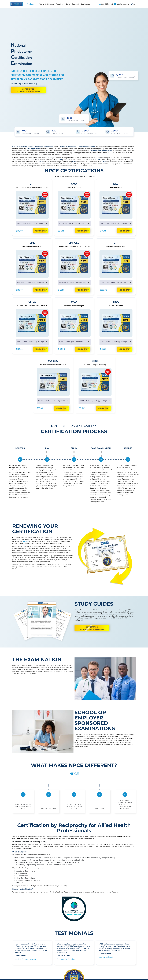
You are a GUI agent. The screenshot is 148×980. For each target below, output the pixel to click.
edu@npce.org (122, 4)
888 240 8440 (106, 4)
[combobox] (32, 223)
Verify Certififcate (47, 4)
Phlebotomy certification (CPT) (24, 84)
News (68, 4)
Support (76, 4)
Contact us (86, 4)
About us (60, 4)
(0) (133, 4)
